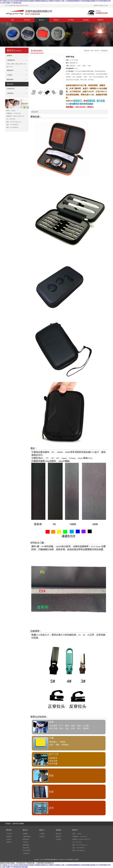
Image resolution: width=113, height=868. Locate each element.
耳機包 (8, 64)
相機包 (13, 64)
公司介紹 (9, 834)
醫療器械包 (26, 845)
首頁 (92, 51)
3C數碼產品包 (27, 837)
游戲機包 (25, 834)
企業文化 (9, 839)
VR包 (11, 67)
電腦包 (17, 64)
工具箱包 (25, 842)
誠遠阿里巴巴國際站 (18, 824)
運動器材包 (26, 839)
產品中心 (97, 51)
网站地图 (25, 867)
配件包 (22, 64)
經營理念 (9, 842)
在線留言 (101, 6)
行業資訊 (42, 837)
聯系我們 (96, 6)
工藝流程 (58, 839)
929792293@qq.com (82, 845)
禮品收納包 (104, 51)
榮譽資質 (58, 837)
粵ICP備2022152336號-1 (73, 860)
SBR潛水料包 (27, 851)
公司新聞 (42, 834)
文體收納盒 (26, 853)
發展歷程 (9, 837)
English (106, 6)
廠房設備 (58, 834)
